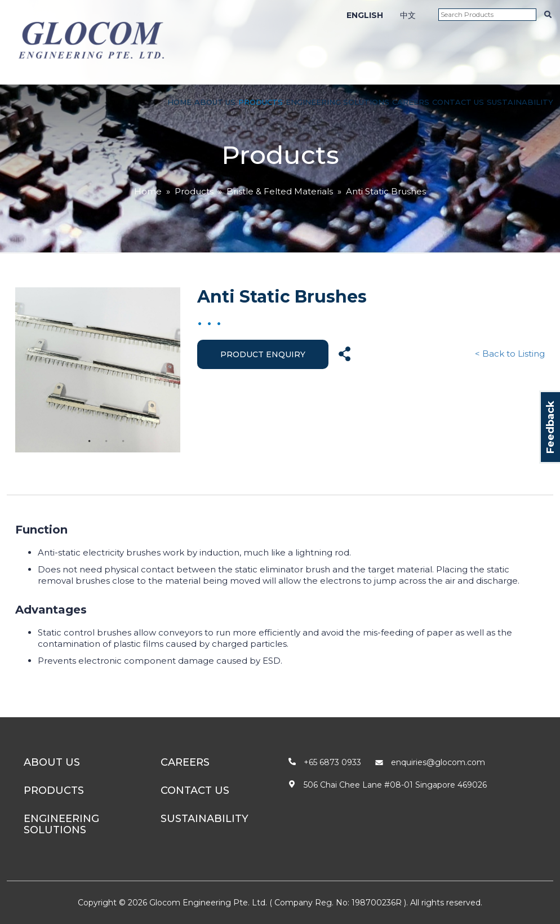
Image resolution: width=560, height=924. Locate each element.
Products (261, 102)
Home (179, 102)
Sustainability (520, 102)
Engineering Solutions (337, 102)
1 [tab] (90, 441)
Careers (411, 102)
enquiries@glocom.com (438, 762)
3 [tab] (123, 441)
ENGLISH (365, 15)
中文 (408, 15)
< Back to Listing (510, 354)
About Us (215, 102)
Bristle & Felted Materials (280, 191)
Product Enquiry (263, 354)
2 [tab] (106, 441)
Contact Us (458, 102)
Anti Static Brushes (386, 191)
